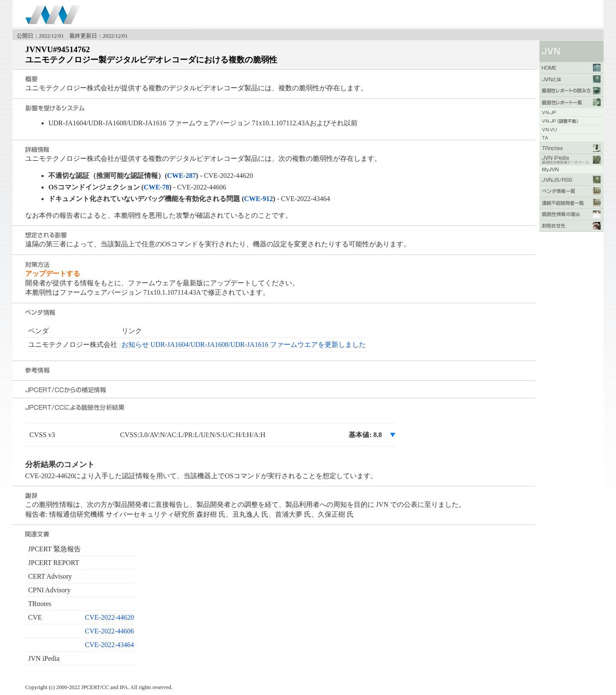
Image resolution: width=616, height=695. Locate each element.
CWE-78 (157, 187)
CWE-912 (259, 199)
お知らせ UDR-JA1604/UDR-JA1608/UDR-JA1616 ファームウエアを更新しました (244, 345)
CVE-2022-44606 (110, 631)
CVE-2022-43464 (110, 645)
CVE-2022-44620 (110, 617)
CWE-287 (182, 176)
